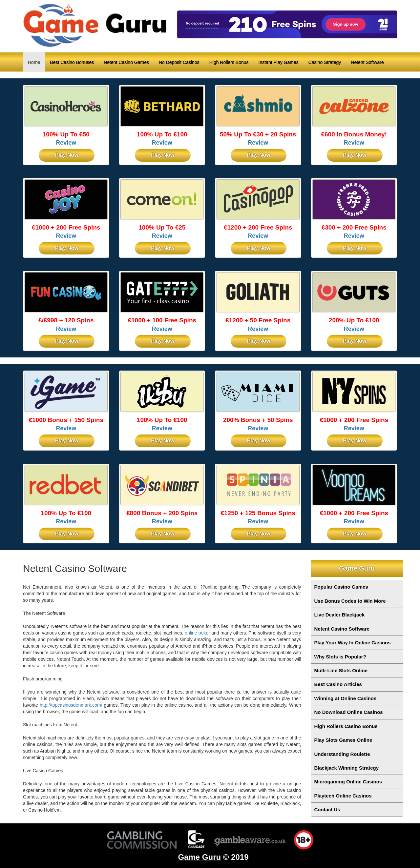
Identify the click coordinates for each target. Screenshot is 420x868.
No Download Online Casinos (349, 712)
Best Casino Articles (338, 684)
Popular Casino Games (341, 587)
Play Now (67, 155)
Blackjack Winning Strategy (347, 768)
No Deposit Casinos (179, 62)
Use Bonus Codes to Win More (350, 601)
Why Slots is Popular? (340, 657)
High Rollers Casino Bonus (346, 726)
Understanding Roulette (342, 754)
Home (36, 62)
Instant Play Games (279, 62)
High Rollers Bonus (229, 62)
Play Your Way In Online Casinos (353, 643)
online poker (197, 633)
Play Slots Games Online (343, 740)
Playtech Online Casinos (343, 796)
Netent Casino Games (126, 62)
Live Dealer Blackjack (339, 615)
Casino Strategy (325, 62)
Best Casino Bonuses (72, 62)
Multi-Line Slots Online (341, 670)
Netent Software (367, 62)
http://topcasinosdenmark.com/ (71, 705)
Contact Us (327, 809)
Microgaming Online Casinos (348, 782)
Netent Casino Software (342, 629)
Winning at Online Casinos (346, 698)
